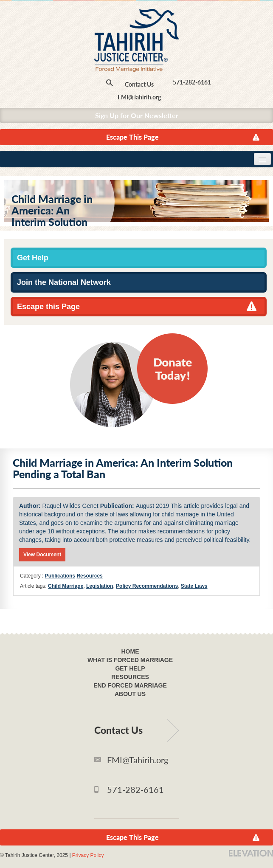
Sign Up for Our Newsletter (137, 115)
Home (130, 651)
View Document (42, 555)
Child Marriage (66, 586)
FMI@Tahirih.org (139, 97)
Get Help (33, 258)
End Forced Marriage (130, 685)
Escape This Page (132, 137)
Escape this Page (48, 307)
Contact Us (139, 84)
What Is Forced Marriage (130, 660)
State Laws (194, 586)
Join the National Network (64, 282)
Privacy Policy (88, 855)
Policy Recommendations (147, 586)
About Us (130, 694)
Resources (89, 576)
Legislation (100, 586)
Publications (60, 576)
